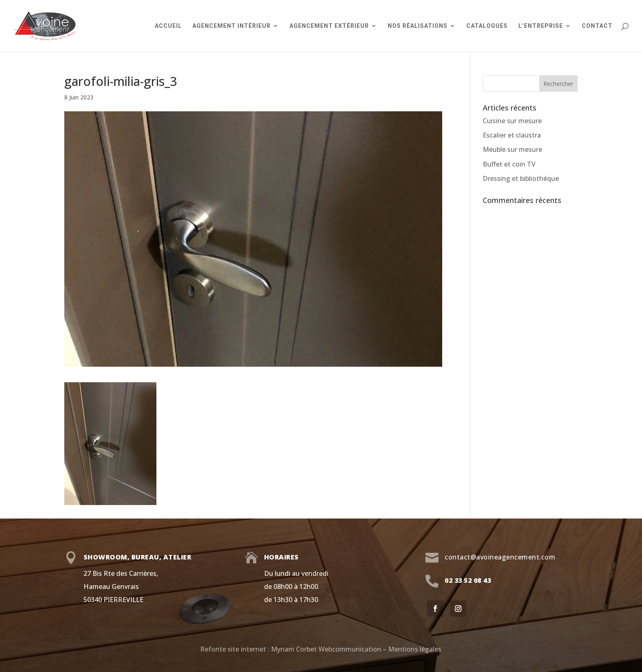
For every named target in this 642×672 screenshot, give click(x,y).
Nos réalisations (418, 26)
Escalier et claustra (512, 135)
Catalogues (487, 26)
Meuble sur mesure (512, 149)
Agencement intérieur (232, 26)
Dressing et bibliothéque (521, 178)
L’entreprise (541, 26)
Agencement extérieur (329, 26)
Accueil (168, 26)
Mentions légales (415, 649)
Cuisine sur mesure (512, 121)
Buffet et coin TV (509, 164)
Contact (597, 26)
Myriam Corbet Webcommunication (325, 649)
